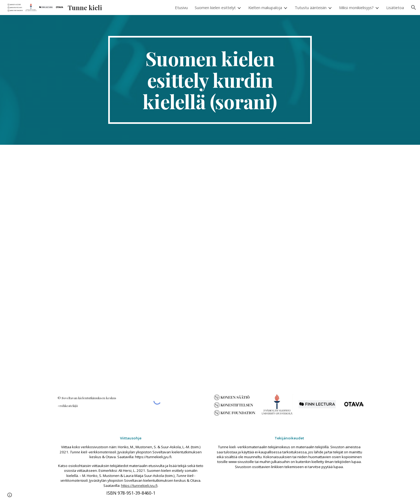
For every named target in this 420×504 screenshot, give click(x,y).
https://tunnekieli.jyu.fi (139, 486)
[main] (210, 80)
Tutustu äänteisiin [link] (311, 8)
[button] (414, 8)
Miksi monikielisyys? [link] (356, 8)
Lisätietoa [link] (395, 8)
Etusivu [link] (181, 8)
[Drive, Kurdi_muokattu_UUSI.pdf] (210, 266)
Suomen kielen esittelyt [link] (215, 8)
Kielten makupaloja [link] (265, 8)
